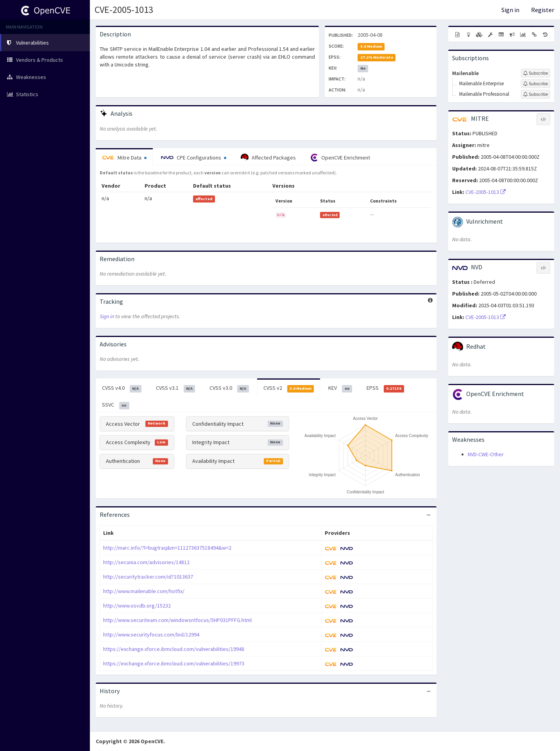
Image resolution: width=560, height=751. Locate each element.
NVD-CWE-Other (486, 454)
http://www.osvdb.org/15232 (137, 606)
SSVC (116, 405)
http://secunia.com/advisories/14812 (146, 562)
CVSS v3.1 (176, 388)
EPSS (385, 388)
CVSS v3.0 (229, 388)
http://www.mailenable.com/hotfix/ (144, 591)
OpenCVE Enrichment (340, 158)
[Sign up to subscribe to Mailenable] (536, 73)
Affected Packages (268, 158)
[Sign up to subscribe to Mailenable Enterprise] (536, 84)
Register (543, 10)
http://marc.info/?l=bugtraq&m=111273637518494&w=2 (167, 548)
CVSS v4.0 (122, 388)
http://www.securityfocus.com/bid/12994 (151, 634)
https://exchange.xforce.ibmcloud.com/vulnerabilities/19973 (174, 663)
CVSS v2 (289, 388)
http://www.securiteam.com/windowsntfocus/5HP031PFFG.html (177, 620)
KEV (340, 388)
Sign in (510, 10)
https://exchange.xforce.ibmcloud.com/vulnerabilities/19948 (174, 649)
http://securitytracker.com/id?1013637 (148, 577)
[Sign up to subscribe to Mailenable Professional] (536, 94)
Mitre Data (124, 158)
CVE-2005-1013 (124, 10)
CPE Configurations (194, 158)
